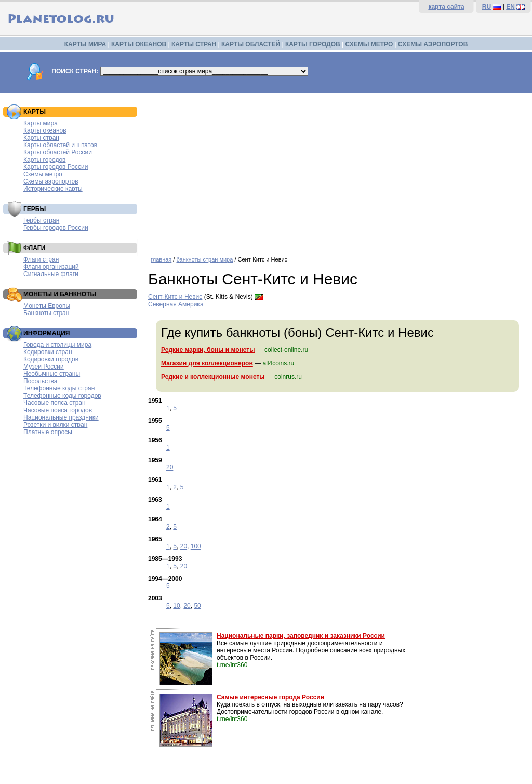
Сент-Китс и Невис (175, 297)
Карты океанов (45, 130)
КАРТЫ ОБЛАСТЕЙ (251, 44)
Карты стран (41, 138)
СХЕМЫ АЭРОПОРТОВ (433, 44)
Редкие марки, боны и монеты (208, 350)
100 (196, 546)
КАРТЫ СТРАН (194, 44)
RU (487, 7)
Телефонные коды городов (62, 396)
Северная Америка (176, 304)
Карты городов (44, 160)
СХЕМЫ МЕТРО (369, 44)
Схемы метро (43, 174)
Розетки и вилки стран (55, 425)
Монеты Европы (47, 306)
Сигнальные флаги (51, 274)
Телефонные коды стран (59, 388)
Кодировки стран (48, 352)
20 (170, 467)
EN (510, 7)
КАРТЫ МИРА (85, 44)
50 (197, 606)
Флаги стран (41, 259)
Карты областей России (58, 152)
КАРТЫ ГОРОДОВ (313, 44)
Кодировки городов (51, 359)
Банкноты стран (46, 313)
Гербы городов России (56, 228)
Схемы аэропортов (51, 181)
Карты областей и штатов (60, 145)
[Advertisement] (337, 171)
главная (161, 259)
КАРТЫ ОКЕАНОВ (139, 44)
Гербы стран (41, 220)
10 (176, 606)
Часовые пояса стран (55, 403)
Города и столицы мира (57, 345)
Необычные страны (52, 374)
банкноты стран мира (204, 259)
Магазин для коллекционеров (207, 363)
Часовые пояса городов (58, 410)
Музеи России (44, 367)
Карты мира (41, 123)
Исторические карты (53, 189)
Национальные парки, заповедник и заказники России (301, 636)
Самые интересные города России (270, 697)
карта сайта (446, 7)
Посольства (41, 381)
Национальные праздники (61, 417)
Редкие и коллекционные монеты (213, 377)
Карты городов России (56, 167)
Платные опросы (48, 432)
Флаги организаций (51, 267)
